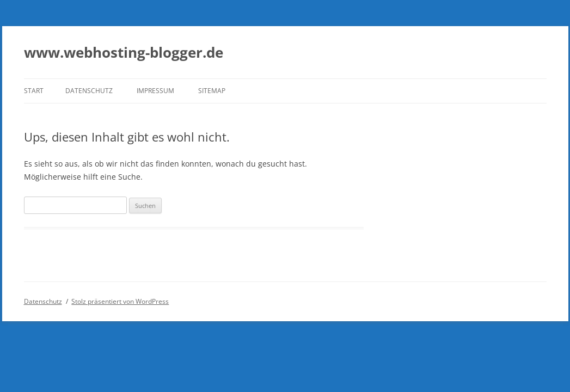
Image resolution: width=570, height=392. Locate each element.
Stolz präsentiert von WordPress (120, 301)
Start (34, 91)
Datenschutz (89, 91)
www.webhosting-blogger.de (124, 52)
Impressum (155, 91)
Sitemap (212, 91)
